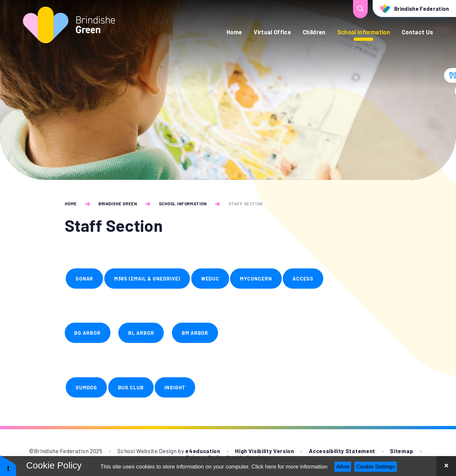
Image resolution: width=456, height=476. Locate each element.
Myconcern (256, 279)
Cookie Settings (376, 467)
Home (71, 204)
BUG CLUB (131, 387)
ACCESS (303, 279)
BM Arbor (195, 333)
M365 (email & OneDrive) (147, 279)
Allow (343, 467)
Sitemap (402, 451)
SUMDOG (86, 387)
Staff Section (246, 204)
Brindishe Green (118, 204)
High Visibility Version (265, 451)
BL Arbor (141, 333)
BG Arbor (87, 333)
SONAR (84, 279)
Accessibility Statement (342, 451)
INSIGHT (175, 387)
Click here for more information (289, 467)
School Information (183, 204)
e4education (203, 451)
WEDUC (210, 279)
